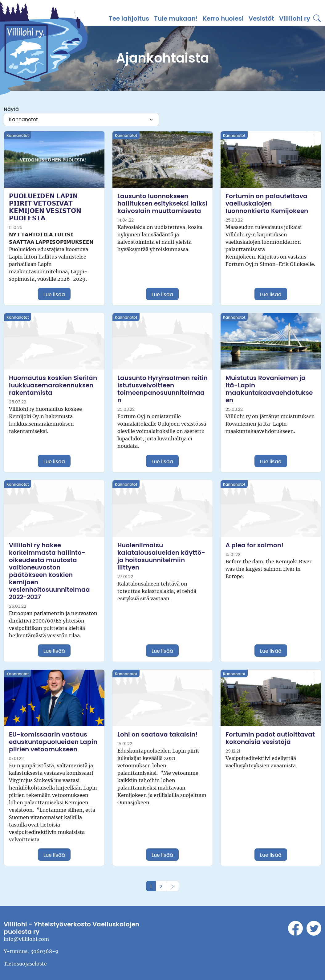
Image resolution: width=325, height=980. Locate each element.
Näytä (11, 109)
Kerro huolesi (223, 19)
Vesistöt (261, 19)
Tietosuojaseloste (25, 964)
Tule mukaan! (176, 19)
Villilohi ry (295, 19)
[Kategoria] (81, 120)
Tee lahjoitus (129, 19)
